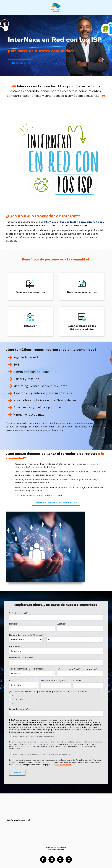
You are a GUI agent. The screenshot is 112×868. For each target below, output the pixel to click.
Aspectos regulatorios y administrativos (43, 393)
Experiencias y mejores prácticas (38, 407)
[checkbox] (56, 699)
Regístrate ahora (21, 63)
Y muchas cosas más (29, 415)
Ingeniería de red (26, 357)
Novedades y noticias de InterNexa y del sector (48, 400)
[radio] (56, 696)
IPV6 (16, 365)
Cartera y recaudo (26, 379)
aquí (30, 746)
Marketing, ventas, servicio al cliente (40, 386)
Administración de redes (31, 372)
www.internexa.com (64, 765)
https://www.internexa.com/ (18, 820)
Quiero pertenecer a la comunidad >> (56, 502)
